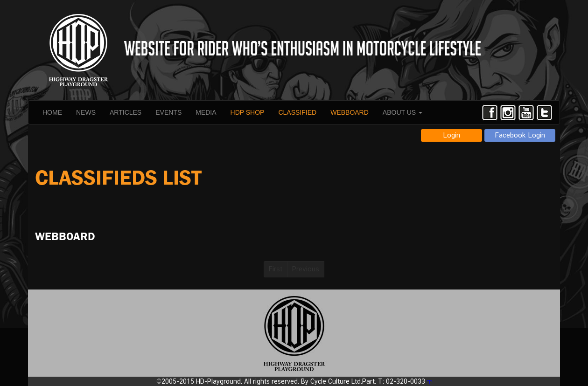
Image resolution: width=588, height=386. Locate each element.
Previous (306, 269)
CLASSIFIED (297, 112)
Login (451, 135)
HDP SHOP (248, 112)
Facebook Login (520, 135)
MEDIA (206, 112)
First (276, 269)
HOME (52, 112)
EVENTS (168, 112)
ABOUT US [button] (402, 112)
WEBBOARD (350, 112)
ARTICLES (126, 112)
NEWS (86, 112)
